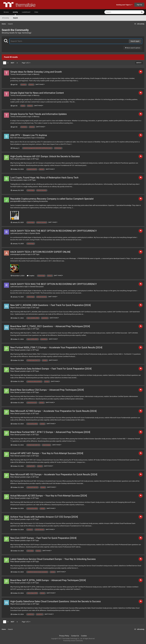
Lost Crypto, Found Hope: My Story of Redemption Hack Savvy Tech (44, 178)
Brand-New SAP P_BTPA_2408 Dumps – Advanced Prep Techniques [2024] (48, 580)
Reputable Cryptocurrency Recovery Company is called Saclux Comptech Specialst (52, 199)
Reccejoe (14, 180)
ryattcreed (14, 233)
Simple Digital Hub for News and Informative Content (37, 93)
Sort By (139, 63)
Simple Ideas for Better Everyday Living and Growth (36, 72)
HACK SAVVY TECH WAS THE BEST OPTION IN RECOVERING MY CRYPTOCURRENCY (53, 231)
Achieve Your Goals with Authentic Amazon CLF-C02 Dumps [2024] (44, 517)
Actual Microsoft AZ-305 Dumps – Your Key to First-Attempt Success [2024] (49, 496)
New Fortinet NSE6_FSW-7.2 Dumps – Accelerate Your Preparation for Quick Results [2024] (56, 347)
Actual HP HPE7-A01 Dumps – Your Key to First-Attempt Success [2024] (47, 453)
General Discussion (37, 287)
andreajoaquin (15, 254)
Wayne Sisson (15, 308)
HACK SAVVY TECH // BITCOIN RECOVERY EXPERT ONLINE (40, 252)
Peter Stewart (15, 159)
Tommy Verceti (16, 74)
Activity (15, 13)
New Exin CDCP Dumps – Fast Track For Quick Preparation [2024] (43, 538)
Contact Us (75, 636)
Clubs (36, 12)
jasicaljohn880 (15, 201)
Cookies (84, 636)
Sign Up (139, 5)
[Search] (116, 12)
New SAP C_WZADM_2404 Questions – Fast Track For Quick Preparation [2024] (50, 305)
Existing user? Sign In (124, 5)
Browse (6, 12)
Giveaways (41, 138)
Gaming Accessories (40, 201)
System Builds (35, 233)
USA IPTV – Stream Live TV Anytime (29, 135)
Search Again (135, 41)
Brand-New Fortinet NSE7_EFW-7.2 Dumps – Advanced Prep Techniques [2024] (50, 432)
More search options (133, 48)
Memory (36, 74)
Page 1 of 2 (26, 63)
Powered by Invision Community (73, 641)
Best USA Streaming (17, 138)
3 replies (31, 276)
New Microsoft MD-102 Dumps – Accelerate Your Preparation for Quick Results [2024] (54, 474)
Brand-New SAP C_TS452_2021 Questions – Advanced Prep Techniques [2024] (50, 326)
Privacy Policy (64, 636)
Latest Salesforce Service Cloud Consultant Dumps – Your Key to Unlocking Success (53, 559)
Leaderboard (26, 12)
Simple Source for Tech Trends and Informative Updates (38, 114)
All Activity (6, 18)
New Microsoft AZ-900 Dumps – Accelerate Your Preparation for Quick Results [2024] (53, 411)
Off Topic (36, 159)
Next (13, 63)
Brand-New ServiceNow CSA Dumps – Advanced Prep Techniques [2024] (47, 390)
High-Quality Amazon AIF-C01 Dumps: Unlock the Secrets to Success (45, 156)
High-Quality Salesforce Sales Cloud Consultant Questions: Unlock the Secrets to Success (55, 601)
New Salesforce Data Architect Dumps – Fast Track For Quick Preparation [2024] (51, 369)
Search (15, 18)
